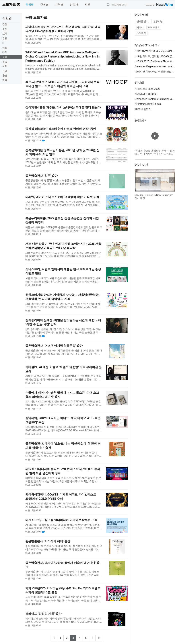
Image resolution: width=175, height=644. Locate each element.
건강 (5, 24)
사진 (87, 4)
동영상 (139, 120)
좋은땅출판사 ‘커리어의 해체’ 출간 (48, 541)
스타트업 (141, 33)
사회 (5, 66)
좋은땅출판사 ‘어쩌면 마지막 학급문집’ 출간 (54, 346)
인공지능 (158, 21)
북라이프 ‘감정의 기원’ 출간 (43, 614)
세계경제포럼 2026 (146, 94)
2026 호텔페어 (143, 109)
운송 (5, 62)
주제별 (44, 4)
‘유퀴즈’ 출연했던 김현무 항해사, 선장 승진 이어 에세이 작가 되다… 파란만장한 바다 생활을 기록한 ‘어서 (155, 154)
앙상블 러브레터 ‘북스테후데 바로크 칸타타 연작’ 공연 (61, 129)
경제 (5, 29)
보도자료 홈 (11, 4)
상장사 (74, 4)
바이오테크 (154, 27)
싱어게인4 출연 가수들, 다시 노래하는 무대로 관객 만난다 (63, 107)
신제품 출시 (143, 21)
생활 (5, 48)
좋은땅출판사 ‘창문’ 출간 (41, 176)
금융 (5, 38)
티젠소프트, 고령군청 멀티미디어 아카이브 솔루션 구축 (61, 520)
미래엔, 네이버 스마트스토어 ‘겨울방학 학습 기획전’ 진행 (62, 197)
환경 (5, 75)
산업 (5, 71)
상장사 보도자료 (146, 45)
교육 (5, 34)
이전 (138, 180)
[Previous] (54, 638)
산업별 (30, 4)
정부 (5, 80)
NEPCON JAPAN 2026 (148, 104)
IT (3, 43)
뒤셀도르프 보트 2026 (147, 89)
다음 (172, 180)
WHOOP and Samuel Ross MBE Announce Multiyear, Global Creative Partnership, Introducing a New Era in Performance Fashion (62, 57)
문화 (5, 57)
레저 (5, 52)
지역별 (59, 4)
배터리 (140, 27)
